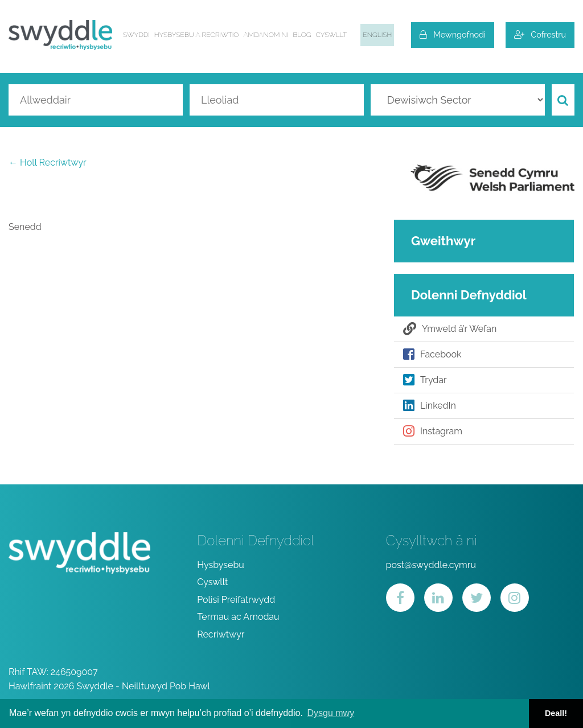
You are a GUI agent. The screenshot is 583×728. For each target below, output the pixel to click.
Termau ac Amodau (238, 617)
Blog (302, 35)
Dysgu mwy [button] (330, 713)
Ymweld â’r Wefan (450, 329)
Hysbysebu (221, 565)
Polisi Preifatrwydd (236, 600)
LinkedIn (430, 406)
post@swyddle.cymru (431, 565)
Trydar (425, 380)
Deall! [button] (556, 713)
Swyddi (136, 35)
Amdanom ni (266, 35)
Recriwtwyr (221, 634)
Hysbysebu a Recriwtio (197, 35)
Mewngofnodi (453, 34)
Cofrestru (540, 34)
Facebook (432, 355)
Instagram (433, 431)
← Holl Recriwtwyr (48, 163)
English (377, 35)
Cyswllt (332, 35)
